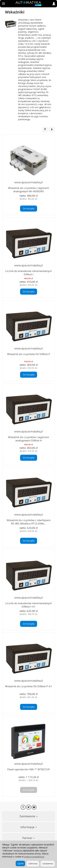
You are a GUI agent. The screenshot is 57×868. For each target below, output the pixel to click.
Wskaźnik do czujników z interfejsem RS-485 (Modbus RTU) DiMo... (29, 522)
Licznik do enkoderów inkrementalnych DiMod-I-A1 (29, 605)
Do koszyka (29, 208)
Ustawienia (48, 864)
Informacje (29, 827)
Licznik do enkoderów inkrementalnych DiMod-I (29, 273)
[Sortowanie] (52, 130)
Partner (28, 838)
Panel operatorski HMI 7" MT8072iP (29, 769)
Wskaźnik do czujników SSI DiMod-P (29, 354)
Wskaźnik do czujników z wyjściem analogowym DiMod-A (29, 439)
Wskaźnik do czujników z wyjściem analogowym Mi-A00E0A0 (29, 190)
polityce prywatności (34, 857)
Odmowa (33, 864)
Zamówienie (28, 816)
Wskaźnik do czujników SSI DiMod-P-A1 (28, 686)
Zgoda (20, 863)
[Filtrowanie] (45, 130)
